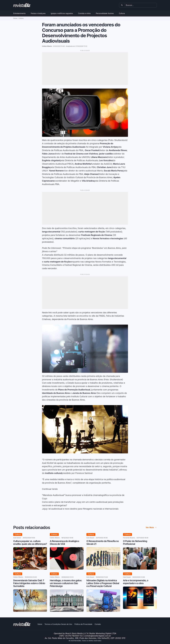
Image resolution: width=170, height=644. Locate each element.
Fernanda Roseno (129, 538)
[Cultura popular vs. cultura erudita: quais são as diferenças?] (30, 569)
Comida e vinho (84, 13)
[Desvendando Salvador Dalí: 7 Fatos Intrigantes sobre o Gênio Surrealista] (30, 611)
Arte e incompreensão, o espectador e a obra (136, 582)
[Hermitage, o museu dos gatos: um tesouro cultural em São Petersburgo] (67, 611)
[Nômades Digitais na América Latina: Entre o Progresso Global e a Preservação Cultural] (103, 611)
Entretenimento (19, 13)
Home (15, 18)
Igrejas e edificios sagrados (62, 13)
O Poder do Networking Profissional (135, 543)
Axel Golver (17, 538)
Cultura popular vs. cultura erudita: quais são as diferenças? (30, 543)
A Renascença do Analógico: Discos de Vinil (65, 543)
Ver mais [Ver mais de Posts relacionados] (151, 527)
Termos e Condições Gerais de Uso (58, 624)
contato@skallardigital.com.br (97, 636)
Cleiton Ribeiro (55, 538)
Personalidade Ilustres (105, 13)
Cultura (122, 13)
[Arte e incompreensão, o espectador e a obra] (140, 608)
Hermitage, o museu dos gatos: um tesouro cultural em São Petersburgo (66, 583)
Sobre (40, 624)
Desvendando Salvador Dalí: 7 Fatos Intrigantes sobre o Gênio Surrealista (29, 583)
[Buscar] (122, 5)
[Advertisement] (85, 69)
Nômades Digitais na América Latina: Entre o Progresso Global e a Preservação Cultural (103, 583)
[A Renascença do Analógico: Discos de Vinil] (67, 569)
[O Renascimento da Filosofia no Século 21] (103, 569)
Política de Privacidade (83, 624)
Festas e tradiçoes (38, 13)
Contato (98, 624)
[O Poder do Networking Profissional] (140, 569)
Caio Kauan (90, 538)
